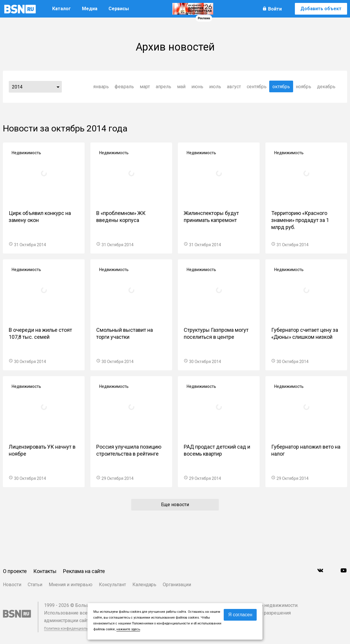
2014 (17, 87)
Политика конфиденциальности (71, 629)
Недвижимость (26, 153)
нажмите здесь (128, 629)
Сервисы (119, 9)
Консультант (112, 585)
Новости (12, 585)
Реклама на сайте (84, 571)
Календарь (144, 585)
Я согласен (240, 615)
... (58, 87)
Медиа (90, 9)
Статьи (35, 585)
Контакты (45, 571)
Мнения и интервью (71, 585)
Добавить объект (321, 9)
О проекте (15, 571)
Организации (177, 585)
